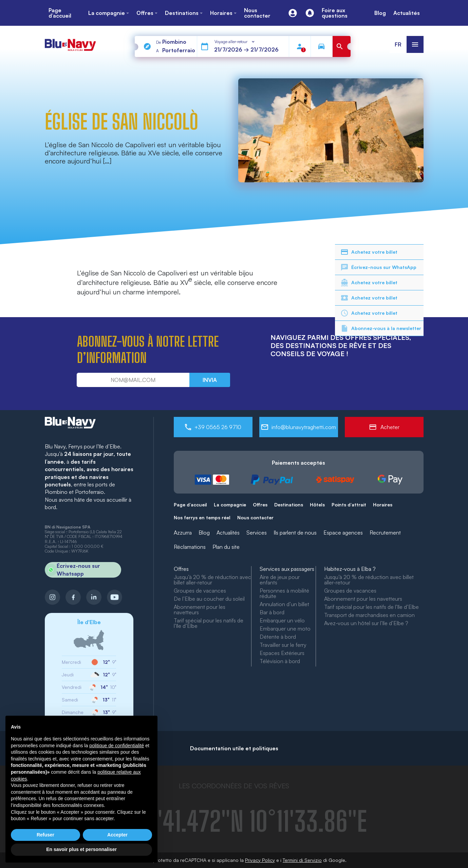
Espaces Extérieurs (282, 653)
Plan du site (226, 547)
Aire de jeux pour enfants (280, 580)
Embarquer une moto (285, 629)
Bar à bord (272, 612)
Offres (260, 505)
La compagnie (230, 505)
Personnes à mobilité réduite (284, 593)
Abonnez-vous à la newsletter (381, 328)
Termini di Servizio (302, 860)
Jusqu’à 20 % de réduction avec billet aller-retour (212, 580)
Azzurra (183, 533)
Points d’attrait (349, 505)
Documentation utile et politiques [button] (234, 748)
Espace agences (343, 533)
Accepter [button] (117, 835)
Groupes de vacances (200, 591)
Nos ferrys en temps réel (202, 517)
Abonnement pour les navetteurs (200, 610)
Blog (204, 533)
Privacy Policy (260, 860)
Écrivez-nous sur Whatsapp (73, 570)
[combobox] (235, 42)
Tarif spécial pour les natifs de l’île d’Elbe (209, 623)
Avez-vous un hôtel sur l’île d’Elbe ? (366, 623)
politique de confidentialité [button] (117, 746)
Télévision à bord (280, 661)
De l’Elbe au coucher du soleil (209, 599)
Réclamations (190, 547)
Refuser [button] (45, 835)
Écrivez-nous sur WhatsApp (378, 267)
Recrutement (385, 533)
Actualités (228, 533)
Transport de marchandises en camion (369, 615)
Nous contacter (255, 517)
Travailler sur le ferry (283, 645)
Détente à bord (278, 637)
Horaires (383, 505)
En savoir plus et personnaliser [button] (81, 849)
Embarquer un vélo (282, 620)
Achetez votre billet (369, 252)
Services (257, 533)
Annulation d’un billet (284, 604)
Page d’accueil (190, 505)
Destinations (289, 505)
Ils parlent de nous (295, 533)
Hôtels (317, 505)
